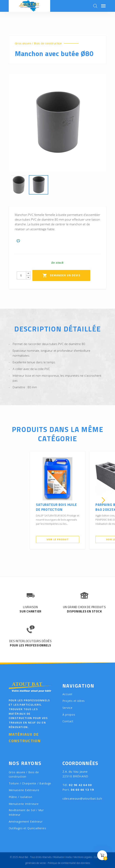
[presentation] (12, 500)
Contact (68, 721)
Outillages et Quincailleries (27, 828)
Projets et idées (74, 701)
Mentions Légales (83, 857)
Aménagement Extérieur (26, 822)
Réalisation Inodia (63, 857)
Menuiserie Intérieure (24, 804)
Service (67, 708)
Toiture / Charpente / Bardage (30, 783)
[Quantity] (22, 275)
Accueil (67, 694)
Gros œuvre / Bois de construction (38, 43)
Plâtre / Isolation (21, 797)
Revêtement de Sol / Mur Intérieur (26, 812)
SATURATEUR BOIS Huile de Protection (56, 507)
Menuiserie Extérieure (24, 790)
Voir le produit (58, 539)
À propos (69, 715)
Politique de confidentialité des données (69, 863)
